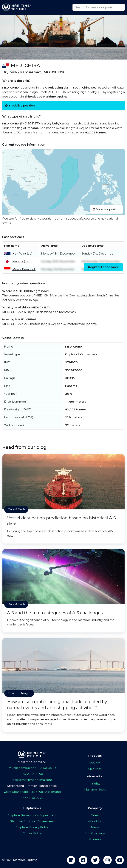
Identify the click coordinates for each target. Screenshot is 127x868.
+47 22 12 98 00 (32, 774)
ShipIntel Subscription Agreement (32, 815)
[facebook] (83, 860)
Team (95, 815)
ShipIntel (95, 763)
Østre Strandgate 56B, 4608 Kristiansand (32, 792)
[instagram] (107, 860)
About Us (95, 821)
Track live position (20, 105)
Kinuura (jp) (20, 261)
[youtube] (120, 860)
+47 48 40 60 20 (32, 798)
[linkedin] (71, 860)
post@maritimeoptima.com (32, 780)
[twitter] (95, 860)
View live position (106, 209)
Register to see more (103, 267)
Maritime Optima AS (32, 762)
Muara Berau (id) (24, 269)
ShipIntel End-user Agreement (32, 821)
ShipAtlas (95, 769)
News (95, 827)
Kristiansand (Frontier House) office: (32, 786)
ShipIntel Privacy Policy (32, 827)
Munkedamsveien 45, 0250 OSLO (32, 768)
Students (95, 839)
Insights (95, 784)
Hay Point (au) (22, 253)
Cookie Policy (32, 833)
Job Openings (95, 833)
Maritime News (95, 789)
